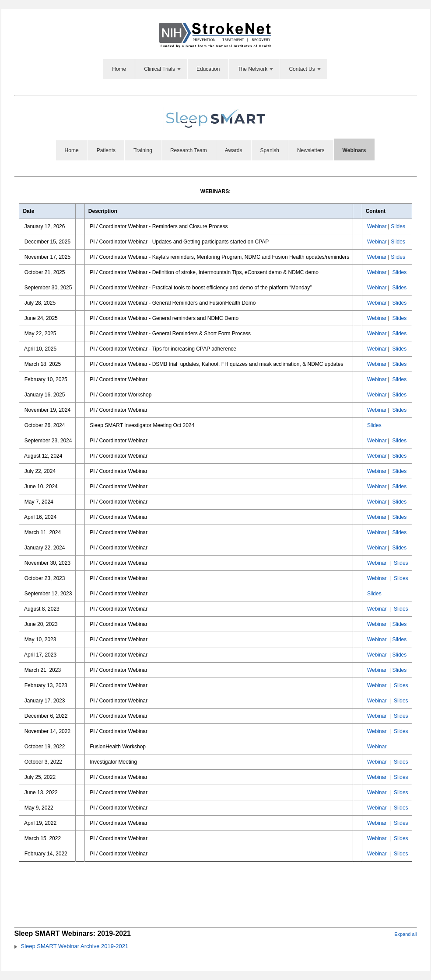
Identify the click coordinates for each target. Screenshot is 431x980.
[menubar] (215, 69)
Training (143, 150)
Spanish (270, 150)
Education (208, 69)
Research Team (189, 150)
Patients (106, 150)
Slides (398, 226)
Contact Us (305, 69)
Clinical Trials (163, 69)
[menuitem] (119, 69)
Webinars (354, 150)
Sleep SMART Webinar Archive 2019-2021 (75, 946)
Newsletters (311, 150)
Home (119, 69)
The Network (256, 69)
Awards (234, 150)
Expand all (405, 934)
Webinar (377, 226)
